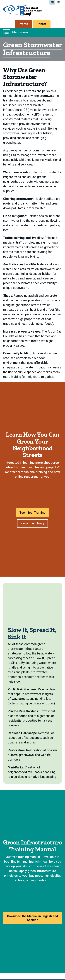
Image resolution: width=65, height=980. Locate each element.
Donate (42, 24)
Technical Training (32, 513)
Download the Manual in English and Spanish (33, 918)
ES (59, 2)
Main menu (15, 32)
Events (23, 24)
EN (52, 2)
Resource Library (32, 523)
